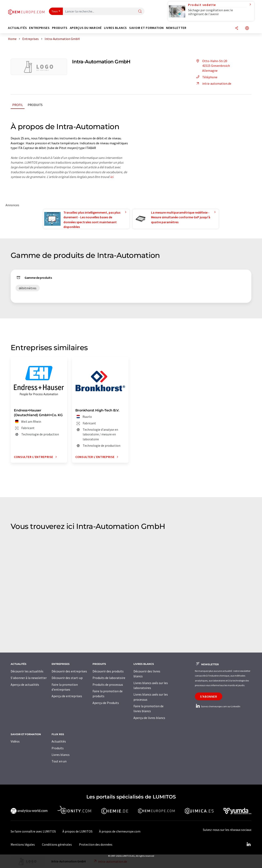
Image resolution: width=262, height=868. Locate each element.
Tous (55, 11)
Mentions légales (23, 844)
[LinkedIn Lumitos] (248, 844)
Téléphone (206, 77)
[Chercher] (140, 12)
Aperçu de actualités (25, 685)
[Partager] (237, 28)
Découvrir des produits (108, 671)
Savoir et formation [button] (146, 28)
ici (112, 177)
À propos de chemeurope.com (120, 831)
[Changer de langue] (247, 28)
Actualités (59, 741)
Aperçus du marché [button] (86, 28)
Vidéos (15, 741)
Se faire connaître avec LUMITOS (33, 831)
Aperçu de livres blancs (149, 718)
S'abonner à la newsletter (29, 678)
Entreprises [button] (39, 28)
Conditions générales (57, 844)
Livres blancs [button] (115, 28)
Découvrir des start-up (67, 678)
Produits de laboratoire (109, 678)
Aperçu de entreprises (67, 696)
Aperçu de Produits (106, 703)
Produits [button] (60, 28)
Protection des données (96, 844)
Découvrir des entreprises (69, 671)
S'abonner (209, 696)
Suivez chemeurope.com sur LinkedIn (218, 706)
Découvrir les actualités (27, 671)
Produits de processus (108, 685)
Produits (35, 105)
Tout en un (59, 761)
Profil (18, 105)
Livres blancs (61, 755)
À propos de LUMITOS (77, 831)
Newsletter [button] (176, 28)
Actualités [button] (17, 28)
